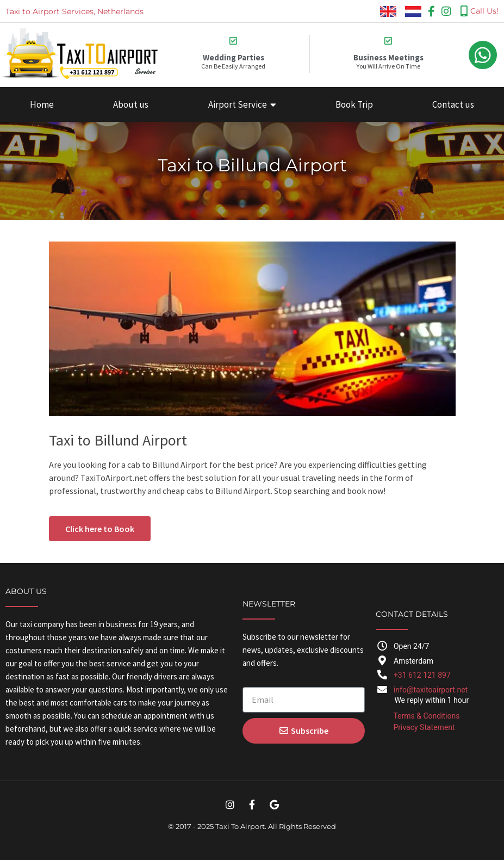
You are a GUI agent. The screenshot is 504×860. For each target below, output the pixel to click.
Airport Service (242, 104)
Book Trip (354, 104)
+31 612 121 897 (422, 675)
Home (42, 104)
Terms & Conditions (426, 716)
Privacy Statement (424, 727)
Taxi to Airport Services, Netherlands (74, 11)
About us (131, 104)
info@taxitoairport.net (431, 690)
